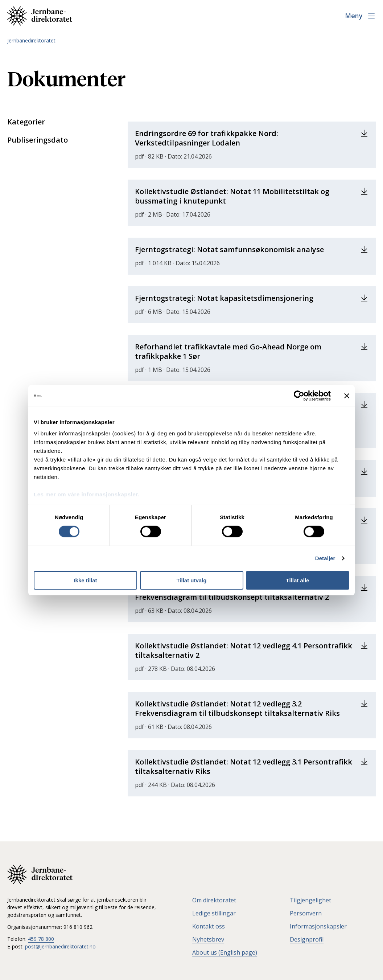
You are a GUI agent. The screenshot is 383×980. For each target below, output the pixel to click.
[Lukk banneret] (347, 395)
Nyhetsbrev (208, 939)
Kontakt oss (209, 926)
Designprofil (307, 939)
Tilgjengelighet (310, 900)
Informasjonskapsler (318, 926)
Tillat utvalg (191, 580)
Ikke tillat (85, 580)
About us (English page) (225, 952)
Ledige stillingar (214, 913)
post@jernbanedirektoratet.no (60, 946)
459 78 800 (41, 939)
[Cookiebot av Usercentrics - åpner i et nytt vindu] (299, 395)
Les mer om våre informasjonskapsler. (87, 494)
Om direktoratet (214, 900)
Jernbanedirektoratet (31, 40)
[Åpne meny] (360, 16)
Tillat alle (298, 580)
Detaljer (325, 558)
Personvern (306, 913)
